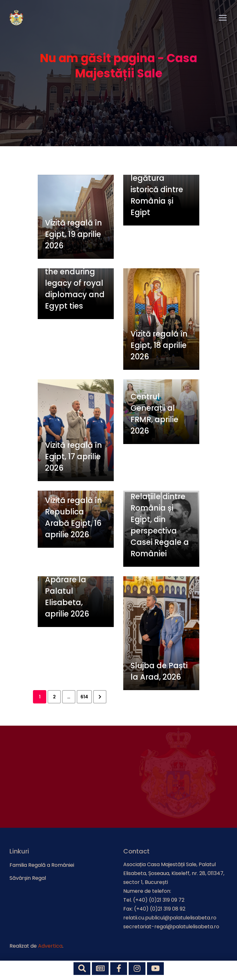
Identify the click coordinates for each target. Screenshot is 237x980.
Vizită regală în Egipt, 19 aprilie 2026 (74, 234)
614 (84, 697)
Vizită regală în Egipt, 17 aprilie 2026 (74, 457)
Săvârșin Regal (28, 878)
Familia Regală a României (42, 865)
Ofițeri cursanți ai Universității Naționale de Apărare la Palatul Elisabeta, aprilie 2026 (73, 580)
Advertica (50, 946)
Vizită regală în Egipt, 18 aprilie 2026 (159, 345)
